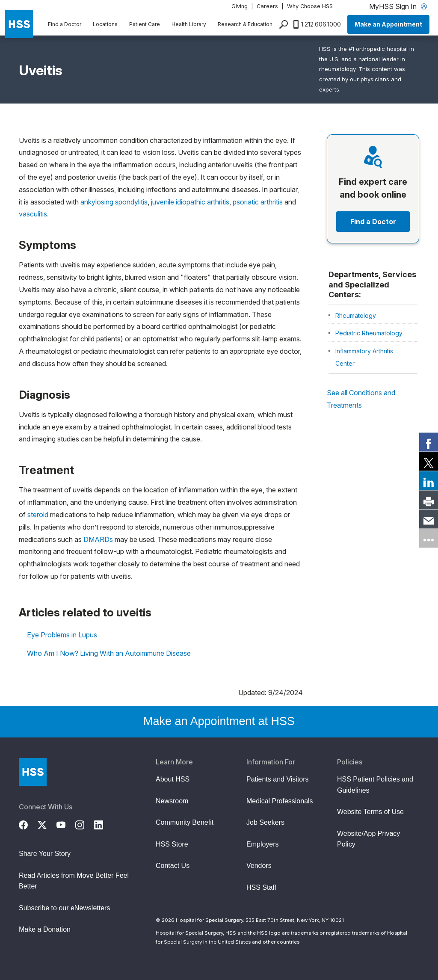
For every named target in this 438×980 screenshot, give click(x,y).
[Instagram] (85, 824)
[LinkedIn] (104, 824)
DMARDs (98, 539)
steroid (38, 515)
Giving (240, 6)
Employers (263, 844)
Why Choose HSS (310, 6)
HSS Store (172, 844)
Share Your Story (45, 854)
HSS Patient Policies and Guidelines (375, 785)
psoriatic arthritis (258, 202)
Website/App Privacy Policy (368, 839)
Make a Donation (45, 929)
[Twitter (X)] (47, 824)
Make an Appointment (388, 24)
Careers (267, 6)
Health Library (189, 24)
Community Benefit (185, 822)
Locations (105, 24)
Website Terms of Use (370, 812)
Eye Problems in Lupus (62, 635)
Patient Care (145, 24)
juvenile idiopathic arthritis (190, 202)
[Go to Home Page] (33, 772)
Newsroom (172, 801)
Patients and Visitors (278, 779)
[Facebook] (28, 824)
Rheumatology (356, 315)
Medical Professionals (280, 801)
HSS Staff (261, 887)
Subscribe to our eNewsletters (64, 908)
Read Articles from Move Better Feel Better (74, 881)
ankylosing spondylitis (114, 202)
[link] (429, 442)
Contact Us (173, 866)
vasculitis (33, 214)
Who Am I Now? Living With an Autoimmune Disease (109, 653)
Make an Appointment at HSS (219, 721)
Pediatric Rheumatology (369, 333)
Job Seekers (265, 822)
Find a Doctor (65, 24)
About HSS (173, 779)
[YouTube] (66, 824)
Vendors (259, 866)
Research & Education (245, 24)
